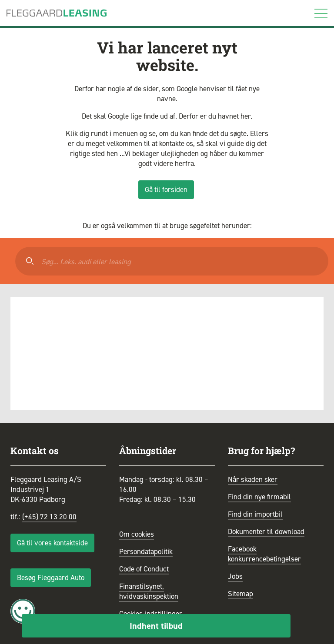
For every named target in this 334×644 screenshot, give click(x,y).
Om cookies (137, 534)
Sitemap (240, 594)
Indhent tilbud (156, 626)
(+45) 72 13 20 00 (49, 517)
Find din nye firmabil (259, 497)
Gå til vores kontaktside (52, 543)
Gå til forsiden (166, 189)
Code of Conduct (144, 569)
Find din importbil (255, 514)
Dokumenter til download (266, 531)
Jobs (235, 576)
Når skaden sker (253, 479)
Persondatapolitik (146, 551)
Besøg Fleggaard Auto (51, 578)
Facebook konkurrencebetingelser (264, 554)
